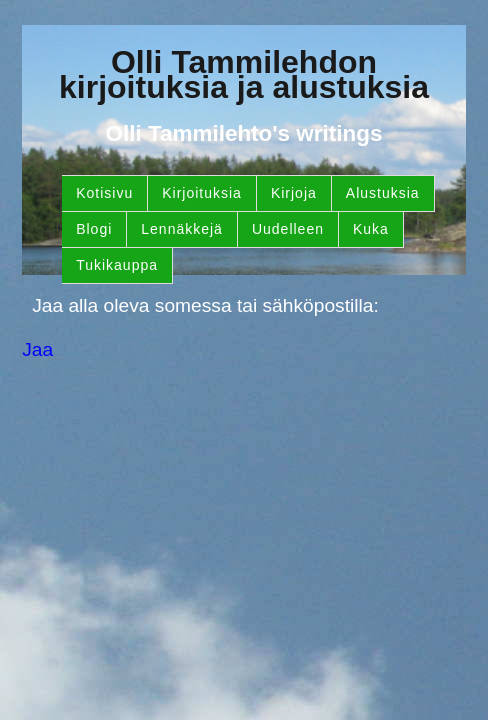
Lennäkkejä (182, 229)
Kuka (371, 229)
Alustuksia (383, 193)
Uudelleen (288, 229)
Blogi (94, 229)
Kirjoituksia (202, 193)
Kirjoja (294, 193)
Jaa (37, 349)
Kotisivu (104, 193)
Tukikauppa (117, 265)
